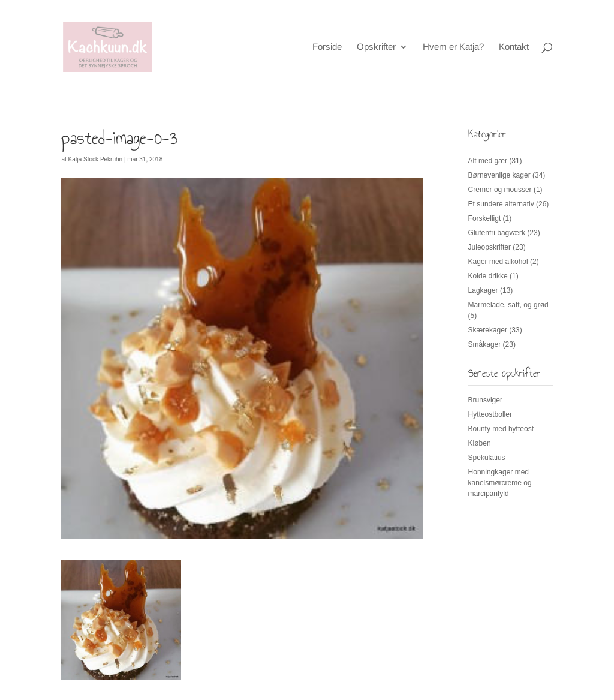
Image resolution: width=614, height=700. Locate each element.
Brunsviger (485, 400)
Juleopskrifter (490, 247)
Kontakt (514, 47)
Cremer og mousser (500, 190)
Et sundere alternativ (501, 204)
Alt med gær (488, 161)
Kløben (480, 443)
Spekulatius (487, 458)
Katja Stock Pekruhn (96, 159)
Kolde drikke (488, 276)
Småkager (485, 344)
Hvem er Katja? (453, 47)
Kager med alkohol (498, 262)
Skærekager (488, 330)
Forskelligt (485, 218)
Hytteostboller (490, 414)
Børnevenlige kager (499, 175)
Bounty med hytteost (501, 429)
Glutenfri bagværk (497, 233)
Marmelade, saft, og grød (508, 305)
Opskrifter (376, 47)
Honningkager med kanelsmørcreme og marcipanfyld (500, 483)
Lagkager (483, 290)
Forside (327, 47)
